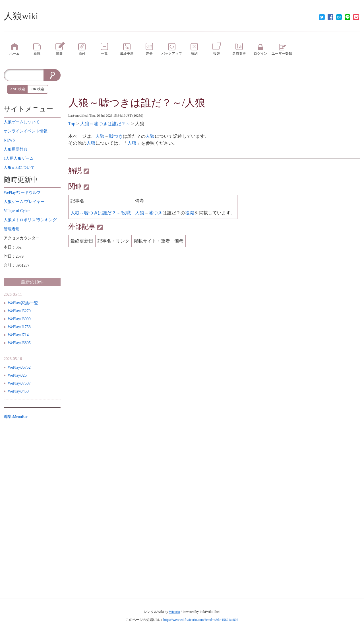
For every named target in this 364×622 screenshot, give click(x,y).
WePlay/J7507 (19, 383)
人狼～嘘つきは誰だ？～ (105, 124)
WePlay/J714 (18, 335)
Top (72, 124)
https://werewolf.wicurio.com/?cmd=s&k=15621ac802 (201, 620)
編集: (16, 417)
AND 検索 (17, 89)
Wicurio (174, 612)
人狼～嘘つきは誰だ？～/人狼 (137, 103)
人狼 (100, 136)
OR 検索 (38, 89)
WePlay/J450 (18, 391)
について (22, 122)
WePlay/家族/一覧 (23, 303)
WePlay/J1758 (19, 327)
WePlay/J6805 (19, 343)
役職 (190, 213)
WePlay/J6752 (19, 367)
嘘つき (116, 136)
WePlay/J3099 (19, 319)
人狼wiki (21, 16)
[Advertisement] (214, 82)
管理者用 (12, 229)
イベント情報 (26, 131)
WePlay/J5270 (19, 311)
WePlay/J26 (17, 375)
